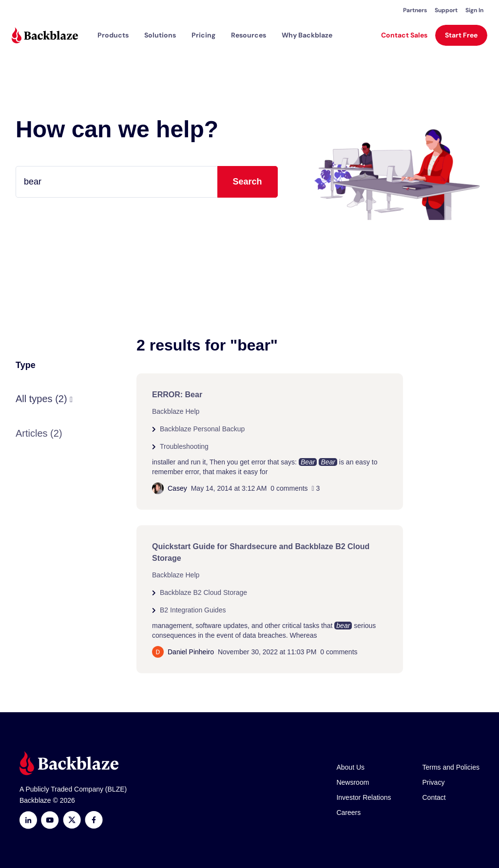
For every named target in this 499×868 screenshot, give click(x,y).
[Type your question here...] (147, 182)
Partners (415, 10)
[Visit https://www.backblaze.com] (45, 35)
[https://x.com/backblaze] (72, 820)
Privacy (434, 782)
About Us (350, 767)
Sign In (474, 10)
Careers (348, 813)
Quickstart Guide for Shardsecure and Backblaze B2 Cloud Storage (261, 552)
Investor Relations (364, 797)
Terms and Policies (451, 767)
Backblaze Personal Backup (202, 429)
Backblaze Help (176, 411)
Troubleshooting (184, 446)
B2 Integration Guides (193, 610)
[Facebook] (94, 820)
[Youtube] (50, 820)
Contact (434, 797)
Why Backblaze (307, 35)
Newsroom (353, 782)
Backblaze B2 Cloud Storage (203, 592)
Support (446, 10)
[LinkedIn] (28, 820)
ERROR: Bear (177, 395)
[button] (113, 35)
